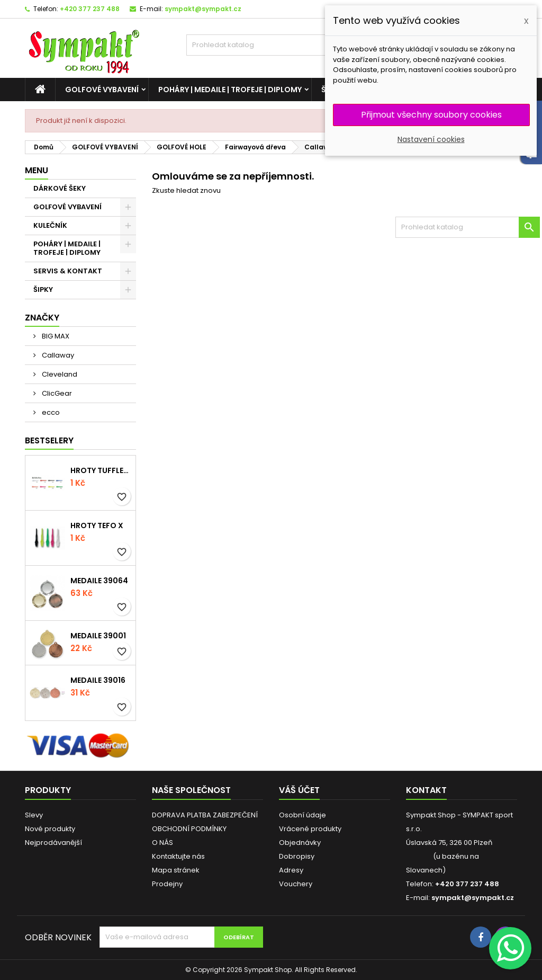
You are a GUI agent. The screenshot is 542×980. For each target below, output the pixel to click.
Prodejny (167, 884)
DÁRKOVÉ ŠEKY (60, 188)
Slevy (34, 815)
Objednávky (300, 843)
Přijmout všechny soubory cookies (431, 115)
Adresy (291, 870)
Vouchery (296, 884)
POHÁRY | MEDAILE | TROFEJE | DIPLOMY (230, 90)
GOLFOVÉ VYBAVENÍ (102, 90)
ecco (50, 412)
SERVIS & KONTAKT (68, 271)
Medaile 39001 (98, 636)
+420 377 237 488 (90, 9)
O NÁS (162, 843)
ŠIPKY (43, 289)
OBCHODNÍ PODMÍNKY (189, 829)
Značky (42, 318)
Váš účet (299, 790)
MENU (37, 170)
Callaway (57, 355)
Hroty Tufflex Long (101, 470)
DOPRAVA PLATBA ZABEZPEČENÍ (205, 815)
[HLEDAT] (271, 45)
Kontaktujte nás (178, 856)
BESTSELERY (49, 440)
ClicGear (56, 393)
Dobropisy (297, 856)
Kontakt (426, 790)
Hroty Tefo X (97, 525)
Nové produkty (50, 829)
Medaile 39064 (99, 581)
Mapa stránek (176, 870)
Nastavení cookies (431, 139)
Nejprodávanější (53, 843)
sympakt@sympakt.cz (203, 9)
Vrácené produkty (310, 829)
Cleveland (59, 374)
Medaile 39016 (98, 680)
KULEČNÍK (50, 225)
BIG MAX (55, 336)
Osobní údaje (302, 815)
